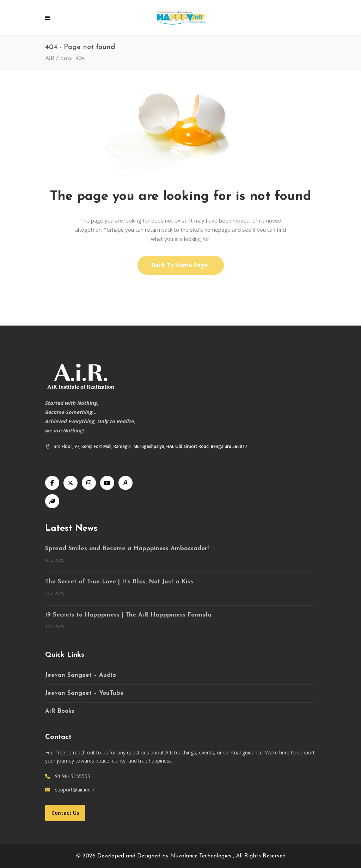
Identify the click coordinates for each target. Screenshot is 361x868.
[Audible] (126, 483)
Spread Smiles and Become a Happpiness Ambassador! (127, 549)
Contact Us (65, 813)
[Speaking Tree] (52, 501)
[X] (71, 483)
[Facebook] (52, 483)
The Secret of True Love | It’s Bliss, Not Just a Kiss (119, 582)
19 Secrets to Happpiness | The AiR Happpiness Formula (128, 615)
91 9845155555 (73, 776)
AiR (50, 59)
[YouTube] (107, 483)
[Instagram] (89, 483)
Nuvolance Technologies (202, 856)
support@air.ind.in (75, 790)
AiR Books (60, 711)
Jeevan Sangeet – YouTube (84, 693)
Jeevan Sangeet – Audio (81, 675)
